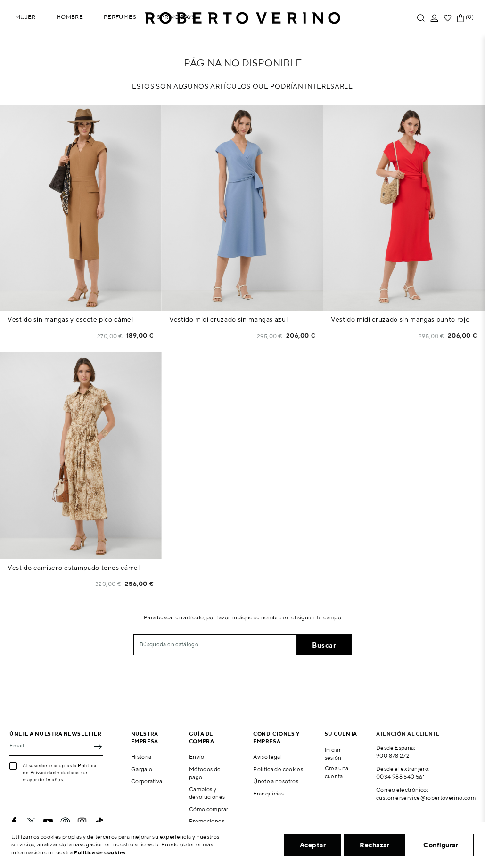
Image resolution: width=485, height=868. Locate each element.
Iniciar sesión (333, 754)
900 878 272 (393, 756)
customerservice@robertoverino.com (426, 798)
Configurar (441, 845)
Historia (141, 757)
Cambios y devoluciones (207, 793)
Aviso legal (267, 757)
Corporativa (147, 781)
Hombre (70, 17)
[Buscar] (215, 645)
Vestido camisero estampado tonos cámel (74, 568)
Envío (197, 757)
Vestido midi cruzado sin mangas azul (228, 319)
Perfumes (120, 17)
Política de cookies (278, 769)
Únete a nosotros (276, 781)
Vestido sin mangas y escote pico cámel (70, 319)
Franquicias (268, 793)
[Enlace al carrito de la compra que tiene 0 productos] (460, 18)
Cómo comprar (209, 809)
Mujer (25, 17)
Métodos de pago (205, 773)
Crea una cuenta (337, 772)
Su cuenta (341, 734)
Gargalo (142, 769)
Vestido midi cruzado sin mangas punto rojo (400, 319)
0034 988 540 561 (400, 776)
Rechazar (374, 845)
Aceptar (313, 845)
